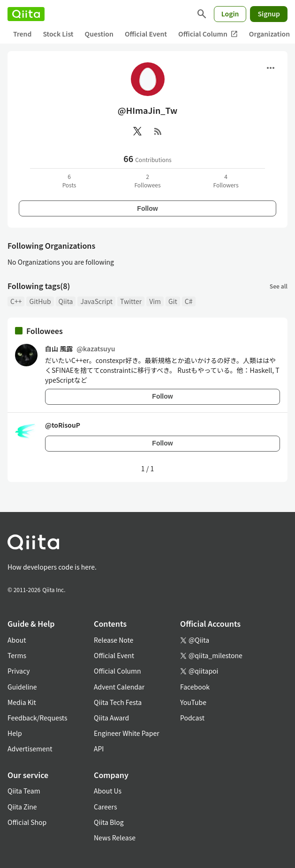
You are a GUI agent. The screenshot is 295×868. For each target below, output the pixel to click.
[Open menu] (271, 68)
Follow (147, 208)
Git (173, 301)
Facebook (195, 687)
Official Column (208, 34)
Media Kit (22, 702)
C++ (16, 301)
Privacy (19, 671)
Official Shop (27, 822)
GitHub (40, 301)
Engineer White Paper (127, 733)
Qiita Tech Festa (118, 702)
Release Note (113, 640)
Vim (155, 301)
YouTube (193, 702)
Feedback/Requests (38, 718)
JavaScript (96, 301)
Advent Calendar (119, 687)
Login (230, 14)
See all (279, 286)
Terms (17, 655)
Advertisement (30, 749)
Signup (269, 14)
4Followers (226, 181)
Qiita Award (111, 718)
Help (15, 733)
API (99, 749)
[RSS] (158, 131)
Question (99, 34)
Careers (105, 807)
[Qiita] (26, 14)
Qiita (66, 301)
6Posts (69, 181)
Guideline (22, 687)
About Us (108, 791)
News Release (115, 838)
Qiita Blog (109, 822)
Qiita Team (24, 791)
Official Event (146, 34)
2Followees (147, 181)
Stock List (58, 34)
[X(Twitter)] (137, 131)
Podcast (192, 718)
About (17, 640)
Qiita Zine (22, 807)
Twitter (131, 301)
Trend (22, 34)
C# (189, 301)
